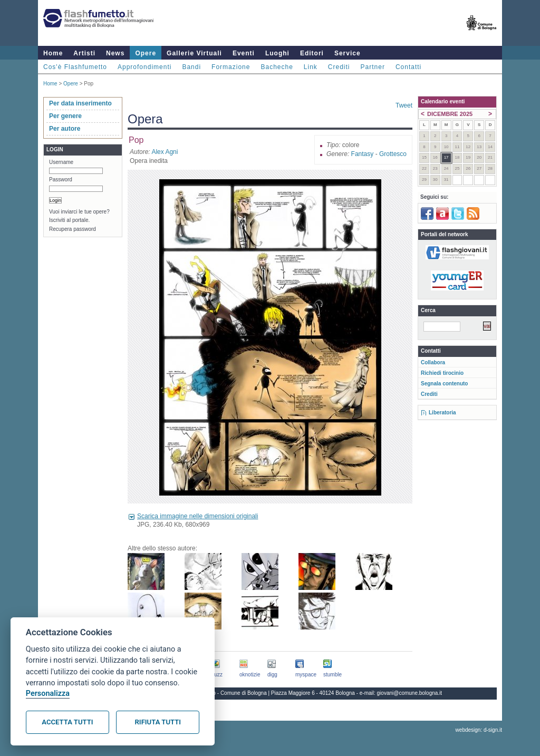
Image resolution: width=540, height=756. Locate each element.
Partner (373, 67)
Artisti (84, 53)
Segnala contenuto (444, 384)
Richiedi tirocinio (442, 373)
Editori (312, 53)
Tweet (404, 105)
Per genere (65, 116)
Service (348, 53)
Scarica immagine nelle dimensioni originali (197, 516)
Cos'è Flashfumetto (75, 67)
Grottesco (393, 154)
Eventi (244, 53)
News (115, 53)
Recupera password (73, 229)
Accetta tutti (67, 722)
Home (53, 53)
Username (61, 162)
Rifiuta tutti (158, 722)
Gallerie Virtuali (194, 53)
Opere (146, 53)
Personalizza (48, 694)
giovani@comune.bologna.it (410, 693)
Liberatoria (442, 413)
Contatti (408, 67)
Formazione (231, 67)
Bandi (191, 67)
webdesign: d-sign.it (479, 730)
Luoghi (277, 53)
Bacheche (277, 67)
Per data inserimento (80, 103)
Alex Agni (165, 152)
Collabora (433, 362)
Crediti (339, 67)
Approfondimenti (144, 67)
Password (61, 180)
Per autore (65, 129)
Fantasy (363, 154)
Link (311, 67)
